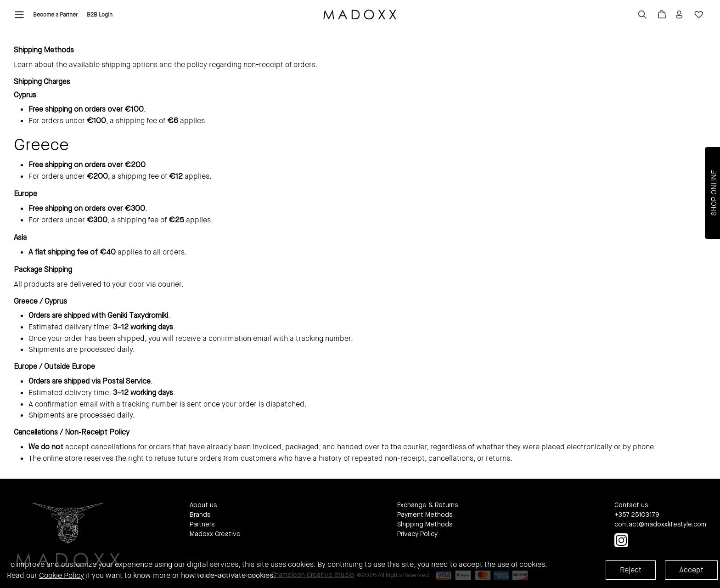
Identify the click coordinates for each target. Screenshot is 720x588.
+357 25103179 (637, 515)
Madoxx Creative (215, 534)
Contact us (631, 505)
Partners (202, 525)
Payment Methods (425, 515)
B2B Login (100, 15)
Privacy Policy (417, 534)
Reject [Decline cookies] (631, 570)
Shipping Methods (425, 525)
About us (203, 505)
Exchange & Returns (427, 505)
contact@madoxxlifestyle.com (660, 525)
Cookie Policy (62, 575)
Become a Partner (55, 15)
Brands (200, 515)
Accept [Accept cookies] (691, 570)
